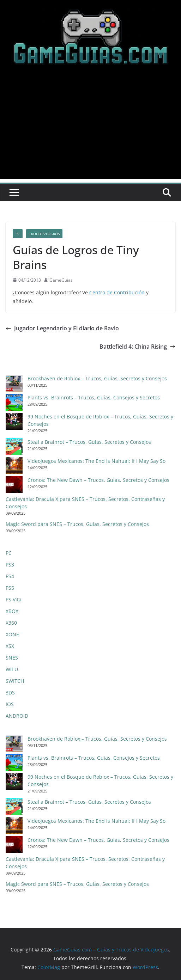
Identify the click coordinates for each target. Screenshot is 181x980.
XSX (10, 646)
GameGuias (61, 280)
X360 (11, 623)
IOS (10, 704)
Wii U (12, 669)
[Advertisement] (90, 130)
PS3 (10, 565)
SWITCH (15, 681)
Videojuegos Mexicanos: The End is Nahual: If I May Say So (96, 461)
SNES (12, 658)
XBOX (12, 611)
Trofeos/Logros (44, 234)
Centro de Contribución (117, 292)
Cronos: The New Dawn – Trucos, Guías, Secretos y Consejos (98, 480)
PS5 (10, 588)
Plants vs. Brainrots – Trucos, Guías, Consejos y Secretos (94, 397)
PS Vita (14, 599)
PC (18, 234)
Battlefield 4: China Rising (137, 347)
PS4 (10, 576)
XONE (12, 634)
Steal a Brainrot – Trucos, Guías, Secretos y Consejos (89, 442)
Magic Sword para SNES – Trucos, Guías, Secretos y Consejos (77, 524)
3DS (10, 693)
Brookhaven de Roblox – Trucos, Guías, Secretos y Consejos (97, 378)
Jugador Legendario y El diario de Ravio (62, 328)
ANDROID (17, 716)
